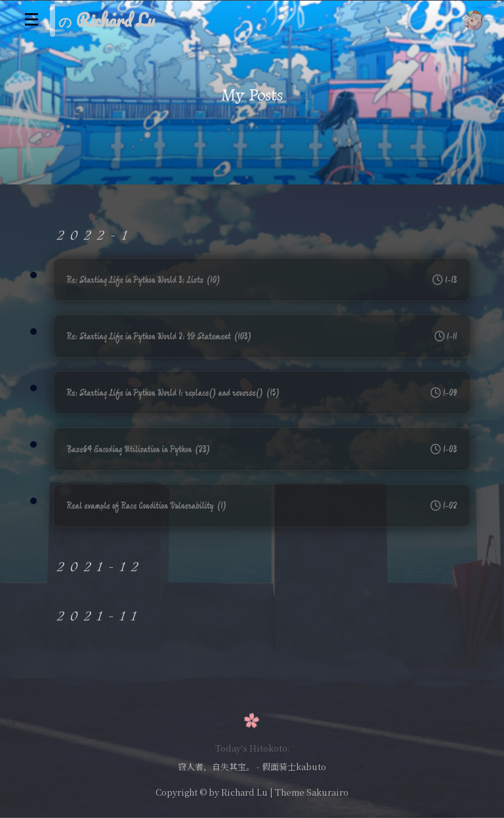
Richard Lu (244, 792)
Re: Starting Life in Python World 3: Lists (262, 280)
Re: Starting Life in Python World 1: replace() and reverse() (262, 393)
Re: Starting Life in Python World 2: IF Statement (262, 336)
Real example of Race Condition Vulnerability (262, 506)
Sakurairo (327, 792)
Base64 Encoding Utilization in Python (262, 449)
